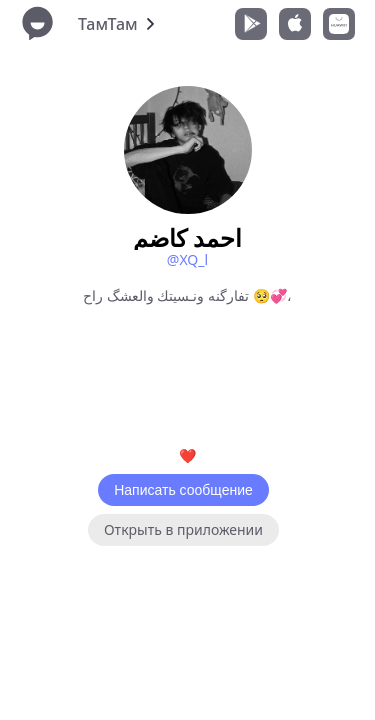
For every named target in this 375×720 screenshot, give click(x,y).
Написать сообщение (183, 490)
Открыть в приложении (183, 529)
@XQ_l (187, 259)
